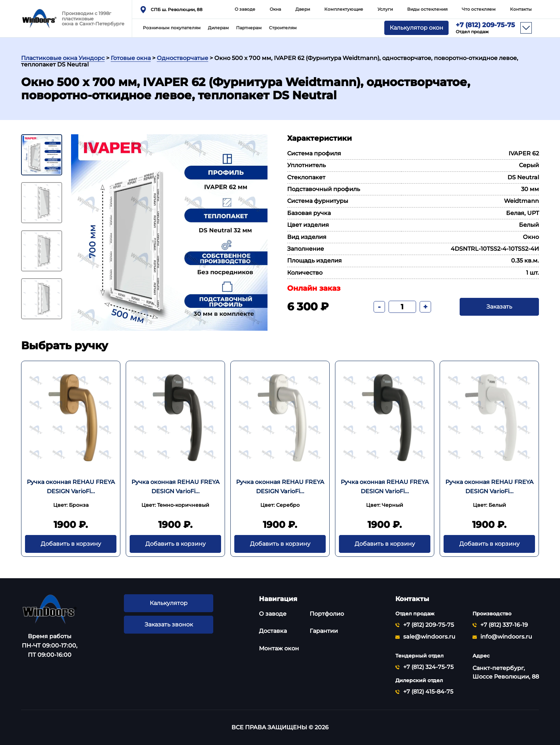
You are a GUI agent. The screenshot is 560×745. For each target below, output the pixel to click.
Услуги (385, 9)
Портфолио (327, 614)
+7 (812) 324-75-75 (428, 667)
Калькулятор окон (416, 28)
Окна (275, 9)
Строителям (283, 28)
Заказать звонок (169, 625)
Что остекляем (479, 9)
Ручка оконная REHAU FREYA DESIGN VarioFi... (71, 487)
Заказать (499, 307)
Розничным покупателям (172, 28)
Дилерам (218, 28)
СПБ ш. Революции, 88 (177, 9)
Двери (303, 9)
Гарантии (324, 631)
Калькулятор (169, 603)
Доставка (273, 631)
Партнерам (249, 28)
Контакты (521, 9)
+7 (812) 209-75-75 (485, 28)
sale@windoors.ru (429, 637)
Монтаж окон (279, 648)
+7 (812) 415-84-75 (428, 692)
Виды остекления (427, 9)
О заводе (245, 9)
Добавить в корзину (71, 544)
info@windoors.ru (506, 637)
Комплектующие (344, 9)
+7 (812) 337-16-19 (504, 625)
